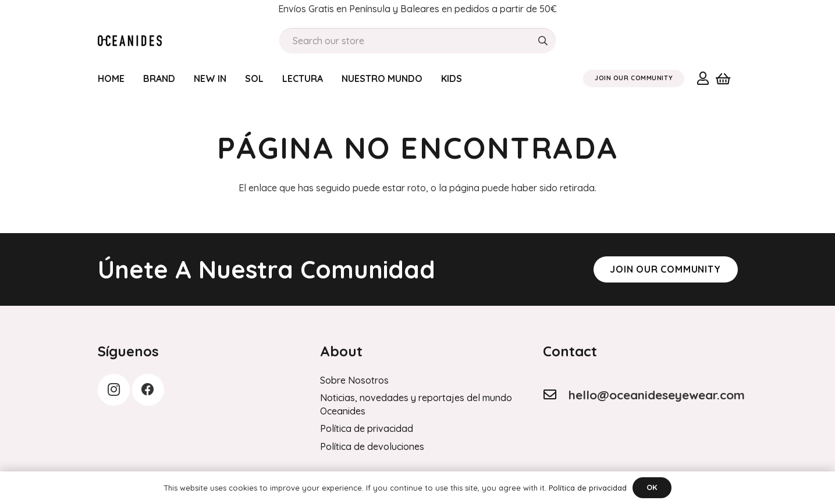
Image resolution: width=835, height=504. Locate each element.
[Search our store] (417, 41)
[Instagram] (114, 390)
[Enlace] (703, 78)
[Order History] (130, 41)
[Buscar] (543, 41)
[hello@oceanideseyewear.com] (556, 395)
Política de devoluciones (372, 446)
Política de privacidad (367, 428)
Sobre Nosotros (354, 380)
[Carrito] (723, 78)
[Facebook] (148, 390)
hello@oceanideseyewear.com (657, 395)
